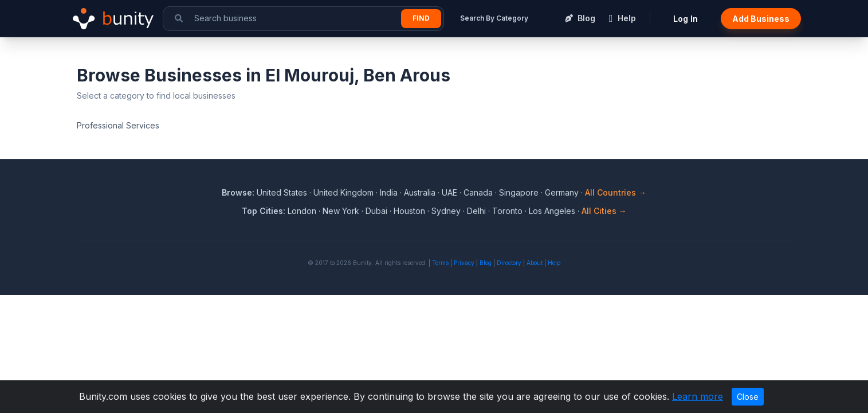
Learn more (698, 396)
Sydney (446, 211)
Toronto (507, 211)
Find (421, 18)
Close (748, 397)
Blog (486, 263)
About (535, 263)
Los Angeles (552, 211)
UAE (449, 192)
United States (282, 192)
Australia (420, 192)
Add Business (761, 19)
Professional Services (118, 125)
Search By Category (494, 18)
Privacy (464, 263)
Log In (686, 19)
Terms (440, 263)
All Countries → (616, 192)
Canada (478, 192)
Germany (562, 192)
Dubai (376, 211)
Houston (409, 211)
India (389, 192)
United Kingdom (343, 192)
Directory (509, 263)
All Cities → (604, 211)
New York (341, 211)
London (302, 211)
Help (554, 263)
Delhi (476, 211)
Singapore (519, 192)
